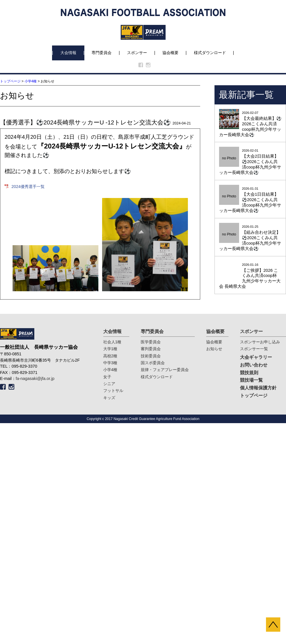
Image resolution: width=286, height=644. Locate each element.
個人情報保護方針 (258, 388)
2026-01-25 (250, 238)
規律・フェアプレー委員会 (165, 370)
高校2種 (110, 356)
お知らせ (214, 349)
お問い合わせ (254, 365)
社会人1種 (112, 342)
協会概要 (170, 53)
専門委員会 (102, 53)
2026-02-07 (250, 124)
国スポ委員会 (153, 363)
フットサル (113, 391)
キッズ (109, 398)
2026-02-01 (250, 162)
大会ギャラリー (256, 357)
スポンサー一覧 (254, 349)
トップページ (10, 81)
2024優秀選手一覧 (28, 187)
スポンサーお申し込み (260, 342)
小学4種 (31, 81)
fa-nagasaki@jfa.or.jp (35, 379)
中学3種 (110, 363)
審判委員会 (151, 349)
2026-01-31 (250, 200)
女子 (107, 377)
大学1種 (110, 349)
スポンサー (137, 53)
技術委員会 (151, 356)
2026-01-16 (250, 276)
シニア (109, 384)
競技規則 (249, 373)
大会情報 (68, 53)
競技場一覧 (251, 380)
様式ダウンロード (210, 53)
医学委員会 (151, 342)
